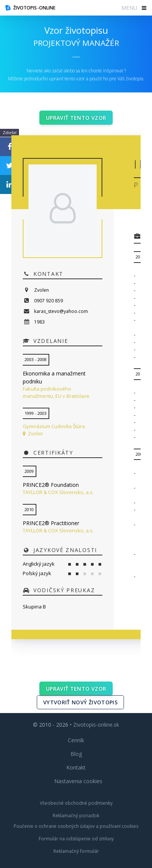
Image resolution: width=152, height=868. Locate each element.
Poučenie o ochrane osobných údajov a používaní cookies (76, 826)
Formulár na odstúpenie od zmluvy (76, 839)
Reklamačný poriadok (76, 816)
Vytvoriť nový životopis (80, 702)
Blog (76, 754)
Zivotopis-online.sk (96, 725)
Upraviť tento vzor (76, 118)
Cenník (76, 740)
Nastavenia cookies (78, 781)
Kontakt (76, 767)
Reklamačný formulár (76, 851)
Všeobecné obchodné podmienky (76, 803)
